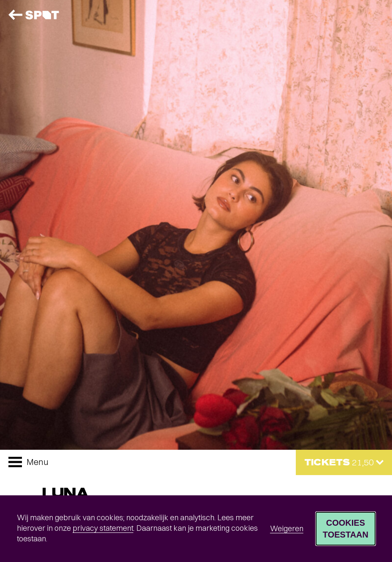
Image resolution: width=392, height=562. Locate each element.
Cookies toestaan (346, 529)
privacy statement (103, 528)
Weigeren (287, 528)
